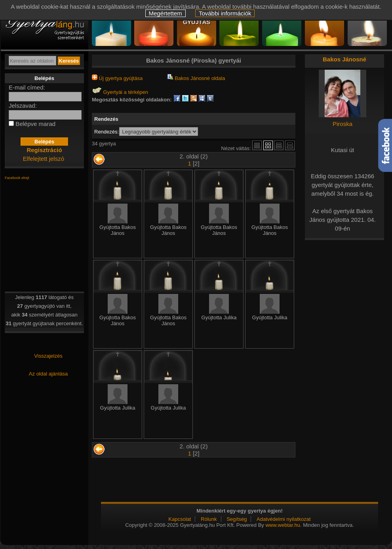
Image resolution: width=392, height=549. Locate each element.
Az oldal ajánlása (48, 374)
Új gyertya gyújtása (117, 78)
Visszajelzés (48, 356)
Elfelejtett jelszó (44, 159)
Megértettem (166, 13)
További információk (225, 13)
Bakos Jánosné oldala (196, 78)
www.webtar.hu (283, 525)
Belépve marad (35, 124)
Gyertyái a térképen (120, 92)
